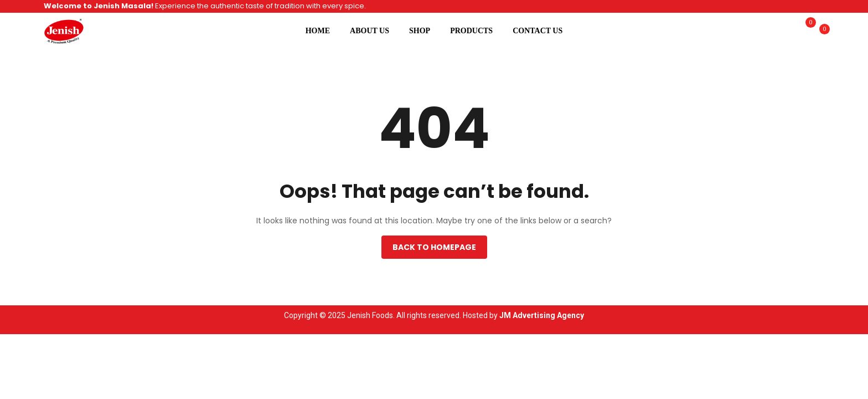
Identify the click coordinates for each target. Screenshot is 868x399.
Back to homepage (434, 247)
